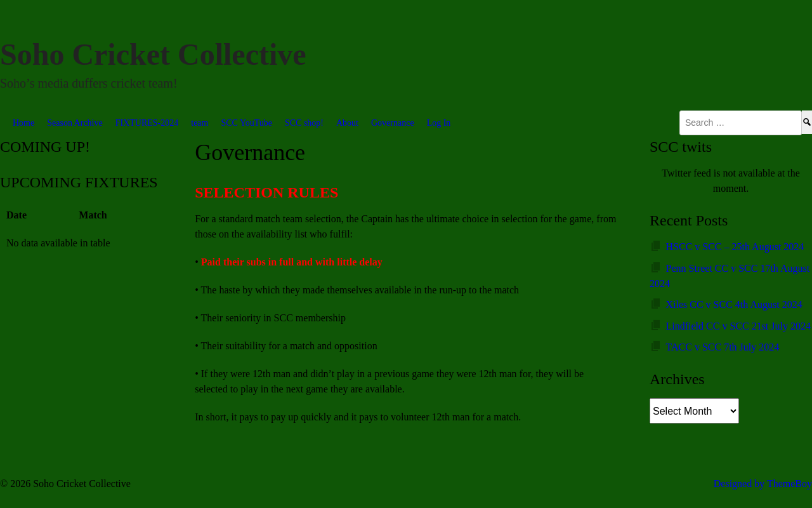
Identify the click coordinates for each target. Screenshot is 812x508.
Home (23, 123)
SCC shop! (304, 123)
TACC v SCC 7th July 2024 (723, 347)
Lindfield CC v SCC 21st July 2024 (738, 326)
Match (93, 215)
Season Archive (75, 123)
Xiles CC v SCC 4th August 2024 (734, 304)
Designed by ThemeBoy (763, 484)
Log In (439, 123)
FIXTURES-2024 (147, 123)
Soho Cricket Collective (153, 54)
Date (16, 215)
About (347, 123)
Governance (393, 123)
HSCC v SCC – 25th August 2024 (735, 247)
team (200, 123)
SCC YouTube (246, 123)
